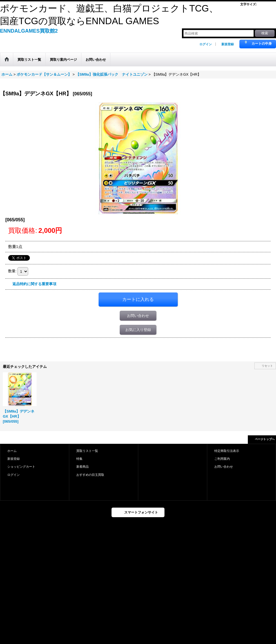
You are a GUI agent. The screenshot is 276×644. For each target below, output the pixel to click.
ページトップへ (265, 439)
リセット (267, 366)
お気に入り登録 (138, 330)
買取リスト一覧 (87, 451)
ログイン (206, 44)
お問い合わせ (138, 316)
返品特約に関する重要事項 (34, 284)
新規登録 (228, 44)
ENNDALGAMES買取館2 (29, 31)
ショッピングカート (21, 467)
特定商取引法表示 (227, 451)
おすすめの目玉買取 (90, 475)
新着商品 (83, 467)
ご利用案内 (222, 459)
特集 (79, 459)
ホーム (12, 451)
